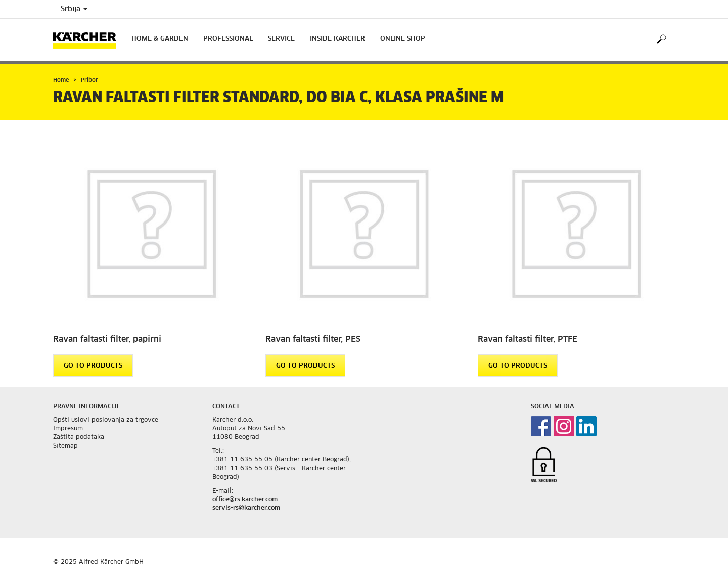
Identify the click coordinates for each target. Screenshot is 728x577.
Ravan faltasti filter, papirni (107, 339)
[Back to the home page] (88, 40)
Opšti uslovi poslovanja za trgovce (106, 420)
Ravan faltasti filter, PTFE (528, 339)
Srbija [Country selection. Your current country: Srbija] (74, 9)
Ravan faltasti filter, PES (313, 339)
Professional (228, 39)
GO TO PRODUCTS (93, 366)
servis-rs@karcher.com (246, 508)
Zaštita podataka (79, 437)
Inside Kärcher (337, 39)
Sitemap (65, 446)
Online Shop (403, 39)
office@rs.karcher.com (245, 500)
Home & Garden (160, 39)
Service (281, 39)
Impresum (68, 429)
